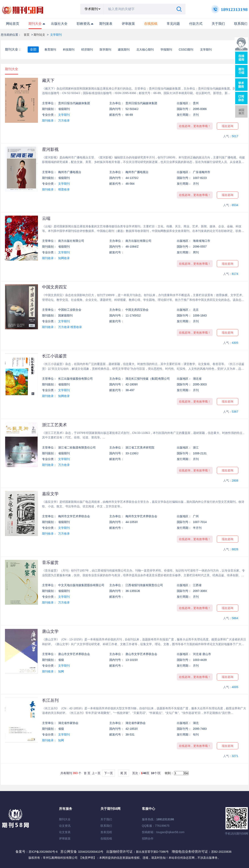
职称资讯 (83, 24)
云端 (46, 218)
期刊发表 (106, 24)
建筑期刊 (124, 50)
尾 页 (124, 773)
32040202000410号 (91, 852)
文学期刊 (206, 50)
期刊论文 (39, 35)
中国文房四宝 (54, 287)
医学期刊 (105, 50)
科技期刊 (69, 50)
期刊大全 (35, 24)
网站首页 (13, 24)
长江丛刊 (50, 700)
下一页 (109, 773)
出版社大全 (59, 24)
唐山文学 (50, 631)
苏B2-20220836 (221, 852)
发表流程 (106, 832)
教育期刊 (50, 50)
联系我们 (241, 24)
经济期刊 (87, 50)
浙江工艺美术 (54, 425)
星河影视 (50, 149)
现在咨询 (228, 126)
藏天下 (48, 80)
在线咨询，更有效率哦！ (195, 126)
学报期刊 (166, 50)
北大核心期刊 (145, 50)
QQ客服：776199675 (156, 826)
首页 (27, 35)
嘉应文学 (50, 494)
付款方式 (196, 24)
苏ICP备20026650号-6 (43, 852)
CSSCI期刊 (186, 50)
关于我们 (218, 24)
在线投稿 (106, 838)
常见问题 (173, 24)
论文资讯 (65, 826)
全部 (33, 49)
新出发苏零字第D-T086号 (152, 852)
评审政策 (128, 24)
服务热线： (158, 819)
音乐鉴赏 (50, 562)
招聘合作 (148, 838)
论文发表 (65, 832)
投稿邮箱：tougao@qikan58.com (163, 832)
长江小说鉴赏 (54, 356)
